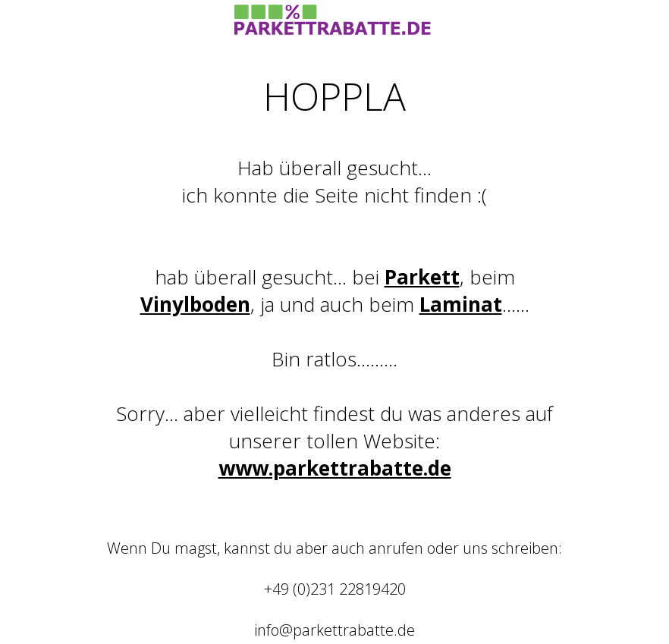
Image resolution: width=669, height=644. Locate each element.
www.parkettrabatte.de (335, 468)
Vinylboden (195, 304)
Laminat (461, 304)
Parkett (422, 277)
